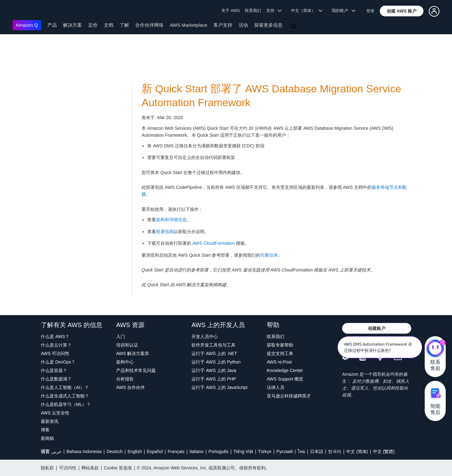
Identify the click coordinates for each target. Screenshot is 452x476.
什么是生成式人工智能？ (65, 396)
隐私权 (47, 468)
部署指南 (165, 232)
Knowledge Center (285, 370)
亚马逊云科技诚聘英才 (289, 396)
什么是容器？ (54, 370)
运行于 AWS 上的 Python (216, 362)
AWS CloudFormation (214, 243)
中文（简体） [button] (307, 11)
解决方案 (73, 25)
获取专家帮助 (280, 345)
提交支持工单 (280, 353)
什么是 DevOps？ (58, 362)
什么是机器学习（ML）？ (66, 404)
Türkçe (265, 451)
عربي (56, 451)
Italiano (197, 451)
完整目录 (269, 255)
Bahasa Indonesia (84, 451)
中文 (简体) (357, 451)
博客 (45, 430)
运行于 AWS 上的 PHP (214, 379)
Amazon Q (27, 25)
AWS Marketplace (188, 25)
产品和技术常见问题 (136, 370)
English (135, 451)
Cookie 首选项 (118, 468)
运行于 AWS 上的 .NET (214, 353)
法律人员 (276, 387)
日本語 (317, 451)
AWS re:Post (279, 362)
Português (218, 451)
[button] (402, 11)
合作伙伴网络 (149, 25)
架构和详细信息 (171, 220)
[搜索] (294, 26)
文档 (109, 25)
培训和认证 (127, 345)
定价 (93, 25)
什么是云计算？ (56, 345)
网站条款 (90, 468)
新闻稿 (47, 438)
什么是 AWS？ (55, 336)
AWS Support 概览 (285, 379)
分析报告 (125, 379)
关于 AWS (231, 11)
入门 (121, 336)
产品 (52, 25)
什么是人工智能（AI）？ (65, 387)
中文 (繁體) (384, 451)
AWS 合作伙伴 (130, 387)
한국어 (335, 451)
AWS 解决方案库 (133, 353)
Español (155, 451)
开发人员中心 (205, 336)
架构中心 (125, 362)
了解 (124, 25)
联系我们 (253, 11)
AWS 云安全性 (55, 413)
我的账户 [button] (344, 11)
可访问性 (68, 468)
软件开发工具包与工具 (213, 345)
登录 (370, 11)
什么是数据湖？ (56, 379)
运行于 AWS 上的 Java (214, 370)
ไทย (301, 451)
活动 (243, 25)
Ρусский (285, 451)
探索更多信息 (268, 25)
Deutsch (114, 451)
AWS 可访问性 (55, 353)
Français (176, 451)
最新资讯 (50, 421)
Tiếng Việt (243, 451)
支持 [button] (274, 11)
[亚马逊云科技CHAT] (435, 349)
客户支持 (223, 25)
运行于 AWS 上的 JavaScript (219, 387)
